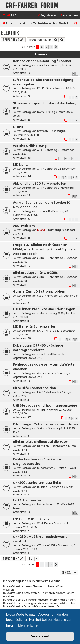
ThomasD (44, 211)
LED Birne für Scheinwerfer (34, 326)
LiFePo (18, 127)
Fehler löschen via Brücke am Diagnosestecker (37, 461)
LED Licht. (20, 165)
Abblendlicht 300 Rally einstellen (40, 184)
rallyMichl (43, 446)
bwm (40, 112)
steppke (42, 65)
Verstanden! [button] (40, 636)
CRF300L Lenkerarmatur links (37, 483)
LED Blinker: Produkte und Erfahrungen (44, 309)
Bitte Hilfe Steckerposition (35, 388)
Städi (41, 296)
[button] (56, 47)
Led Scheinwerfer (27, 500)
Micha (41, 230)
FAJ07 (41, 331)
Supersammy (46, 468)
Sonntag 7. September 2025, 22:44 (42, 375)
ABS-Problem (24, 226)
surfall (41, 258)
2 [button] (42, 47)
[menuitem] (12, 15)
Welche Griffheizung (30, 146)
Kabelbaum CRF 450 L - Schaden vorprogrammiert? (39, 348)
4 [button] (51, 47)
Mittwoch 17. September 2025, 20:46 (39, 356)
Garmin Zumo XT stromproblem (39, 291)
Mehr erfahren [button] (29, 625)
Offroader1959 (46, 545)
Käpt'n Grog (45, 88)
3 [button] (47, 47)
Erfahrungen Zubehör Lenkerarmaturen (45, 424)
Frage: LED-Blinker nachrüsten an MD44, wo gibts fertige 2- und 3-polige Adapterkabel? (44, 249)
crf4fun (42, 410)
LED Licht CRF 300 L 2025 (32, 519)
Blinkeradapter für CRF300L (35, 273)
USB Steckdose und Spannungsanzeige (45, 405)
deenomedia (46, 373)
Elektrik (10, 33)
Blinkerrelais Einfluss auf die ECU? (40, 442)
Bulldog (42, 487)
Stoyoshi (43, 131)
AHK (40, 150)
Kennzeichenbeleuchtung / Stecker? (43, 61)
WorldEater (44, 523)
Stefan (41, 428)
